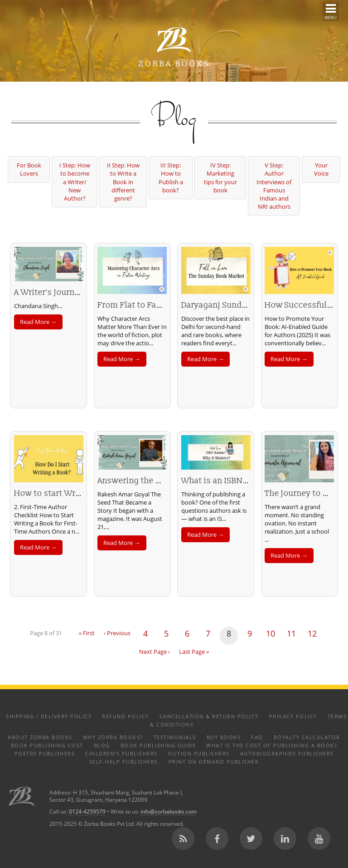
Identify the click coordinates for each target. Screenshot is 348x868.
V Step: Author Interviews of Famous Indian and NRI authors (274, 186)
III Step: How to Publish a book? (171, 178)
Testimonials (175, 737)
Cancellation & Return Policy (209, 716)
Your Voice (321, 169)
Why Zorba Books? (113, 737)
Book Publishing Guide (158, 745)
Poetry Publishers (45, 753)
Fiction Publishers (199, 753)
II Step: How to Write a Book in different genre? (123, 182)
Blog (102, 745)
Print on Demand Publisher (214, 762)
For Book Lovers (29, 169)
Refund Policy (126, 716)
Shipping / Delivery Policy (49, 716)
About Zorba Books (40, 737)
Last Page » (194, 652)
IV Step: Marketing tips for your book (220, 178)
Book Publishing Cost (47, 745)
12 (312, 633)
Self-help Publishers (124, 762)
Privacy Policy (293, 716)
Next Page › (155, 652)
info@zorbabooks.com (169, 811)
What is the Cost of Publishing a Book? (272, 745)
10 (271, 633)
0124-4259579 (87, 811)
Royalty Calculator (307, 737)
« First (87, 633)
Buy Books (224, 737)
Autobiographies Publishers (287, 753)
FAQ (257, 737)
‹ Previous (117, 633)
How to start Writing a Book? (70, 493)
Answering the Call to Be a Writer (161, 481)
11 (291, 633)
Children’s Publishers (121, 753)
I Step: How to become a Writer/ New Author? (75, 182)
